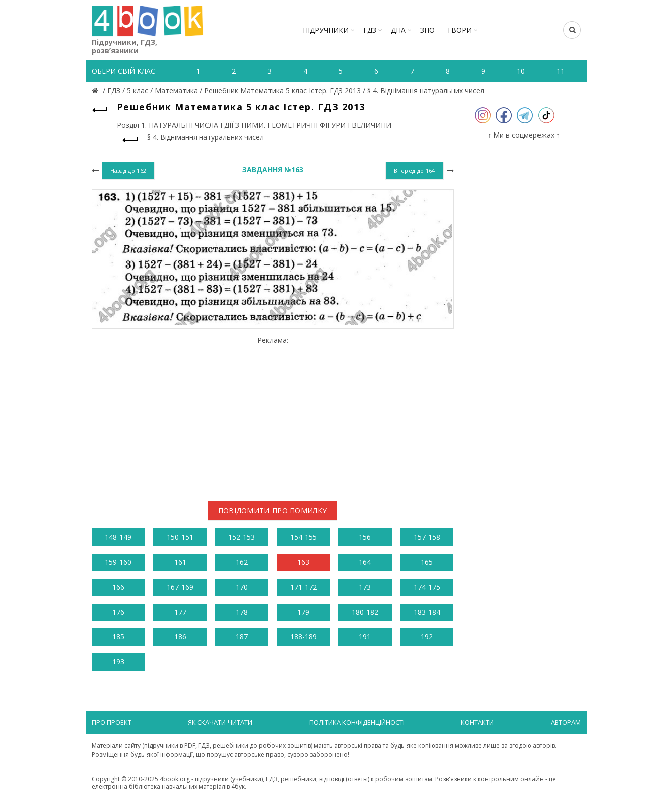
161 (180, 562)
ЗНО (427, 30)
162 (242, 562)
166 (118, 587)
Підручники (326, 30)
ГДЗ (370, 30)
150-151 (180, 537)
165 (427, 562)
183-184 (427, 612)
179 (303, 612)
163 (303, 562)
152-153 (242, 537)
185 (118, 637)
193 (118, 662)
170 (242, 587)
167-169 (180, 587)
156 (365, 537)
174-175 (427, 587)
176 (118, 612)
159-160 (118, 562)
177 (180, 612)
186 (180, 637)
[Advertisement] (273, 415)
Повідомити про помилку (273, 511)
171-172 (303, 587)
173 (365, 587)
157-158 (427, 537)
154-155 (303, 537)
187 (242, 637)
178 (242, 612)
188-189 (303, 637)
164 (365, 562)
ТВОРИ (459, 30)
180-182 (365, 612)
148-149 (118, 537)
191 (365, 637)
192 (427, 637)
